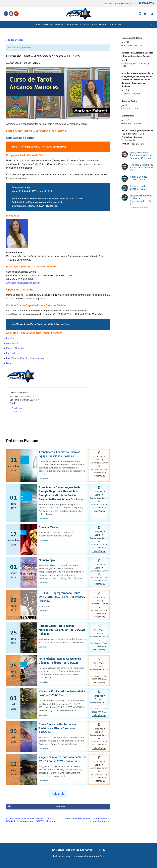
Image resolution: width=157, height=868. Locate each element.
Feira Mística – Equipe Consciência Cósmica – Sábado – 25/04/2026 (60, 661)
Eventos (59, 24)
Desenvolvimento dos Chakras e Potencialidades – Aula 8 (142, 200)
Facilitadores (13, 353)
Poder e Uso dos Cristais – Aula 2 (139, 178)
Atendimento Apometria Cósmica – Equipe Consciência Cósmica (60, 454)
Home (38, 24)
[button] (140, 14)
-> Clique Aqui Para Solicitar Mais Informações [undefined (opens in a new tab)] (41, 324)
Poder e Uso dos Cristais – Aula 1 (139, 188)
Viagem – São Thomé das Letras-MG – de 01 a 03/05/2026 (62, 693)
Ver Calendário (128, 140)
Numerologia (47, 560)
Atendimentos (74, 24)
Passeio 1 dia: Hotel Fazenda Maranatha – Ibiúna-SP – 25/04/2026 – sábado (62, 630)
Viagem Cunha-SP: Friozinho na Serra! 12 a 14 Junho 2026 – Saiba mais (62, 759)
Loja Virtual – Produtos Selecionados (25, 358)
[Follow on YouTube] (16, 14)
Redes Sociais (98, 24)
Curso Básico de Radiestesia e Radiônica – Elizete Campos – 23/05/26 (57, 728)
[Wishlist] (145, 14)
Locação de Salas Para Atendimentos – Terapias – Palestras (141, 155)
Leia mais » (43, 479)
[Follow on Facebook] (6, 14)
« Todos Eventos (15, 40)
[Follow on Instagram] (11, 14)
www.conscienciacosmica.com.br (23, 283)
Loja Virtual (115, 24)
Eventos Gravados (16, 348)
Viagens (47, 24)
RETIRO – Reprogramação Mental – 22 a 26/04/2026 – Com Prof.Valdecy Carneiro (62, 597)
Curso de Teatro (49, 527)
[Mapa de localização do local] (67, 409)
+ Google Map (16, 408)
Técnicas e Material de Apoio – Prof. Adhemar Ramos (142, 167)
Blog (86, 24)
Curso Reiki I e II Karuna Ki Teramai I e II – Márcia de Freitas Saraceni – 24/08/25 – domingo (31, 820)
